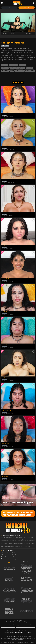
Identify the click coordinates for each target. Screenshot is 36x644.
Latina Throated (5, 444)
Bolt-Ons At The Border (7, 312)
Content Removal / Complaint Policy (23, 632)
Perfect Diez (5, 180)
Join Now (27, 8)
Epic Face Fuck (5, 345)
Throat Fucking (30, 71)
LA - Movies (29, 68)
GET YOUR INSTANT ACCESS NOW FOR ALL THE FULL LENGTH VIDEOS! (18, 514)
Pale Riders (4, 246)
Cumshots (23, 65)
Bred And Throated (6, 147)
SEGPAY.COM (14, 636)
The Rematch (5, 477)
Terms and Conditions (20, 631)
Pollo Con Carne (6, 378)
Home (4, 631)
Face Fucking (14, 68)
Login (9, 8)
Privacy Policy (29, 631)
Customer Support (9, 632)
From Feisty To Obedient (8, 114)
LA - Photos (5, 71)
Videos (8, 631)
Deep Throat (5, 68)
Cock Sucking (14, 65)
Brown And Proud (6, 213)
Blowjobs (5, 65)
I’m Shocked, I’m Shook (7, 411)
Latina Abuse (19, 71)
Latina (12, 71)
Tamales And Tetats (7, 279)
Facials (22, 68)
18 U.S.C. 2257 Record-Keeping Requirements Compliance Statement (18, 627)
